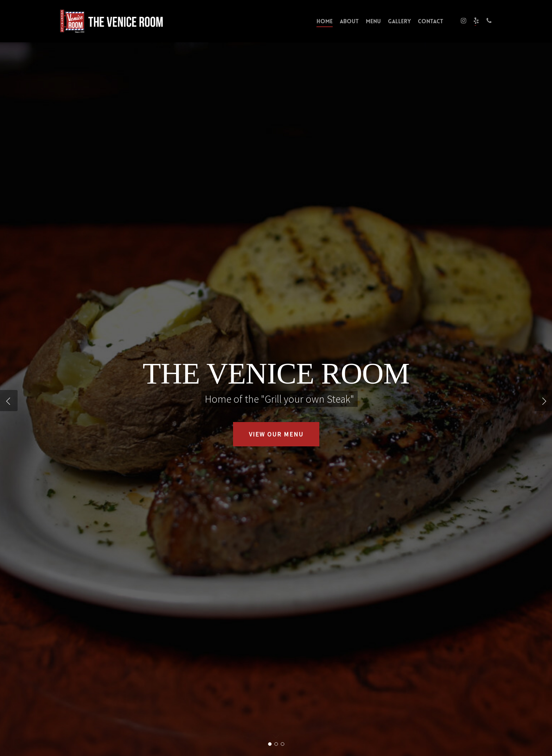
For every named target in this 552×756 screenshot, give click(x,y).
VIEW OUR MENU (276, 434)
